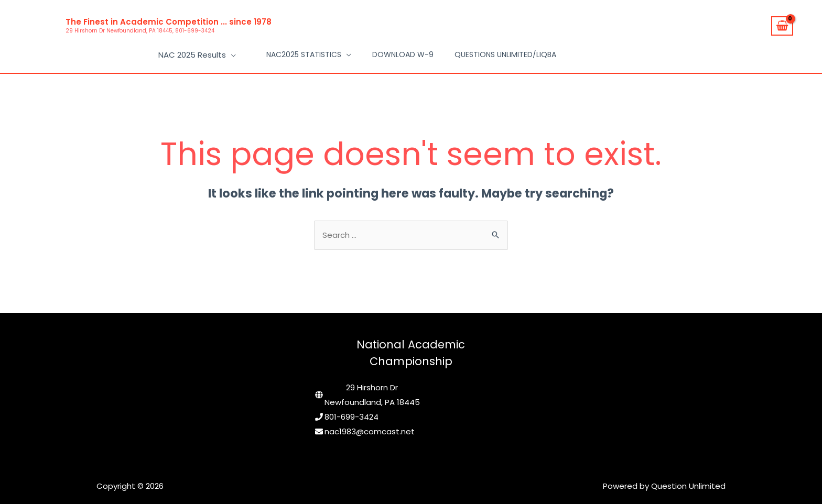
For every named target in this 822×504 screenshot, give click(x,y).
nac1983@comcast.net (370, 427)
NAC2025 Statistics (304, 52)
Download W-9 (403, 52)
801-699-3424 (351, 412)
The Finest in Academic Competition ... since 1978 (169, 22)
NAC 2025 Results (194, 52)
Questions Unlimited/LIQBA (505, 52)
